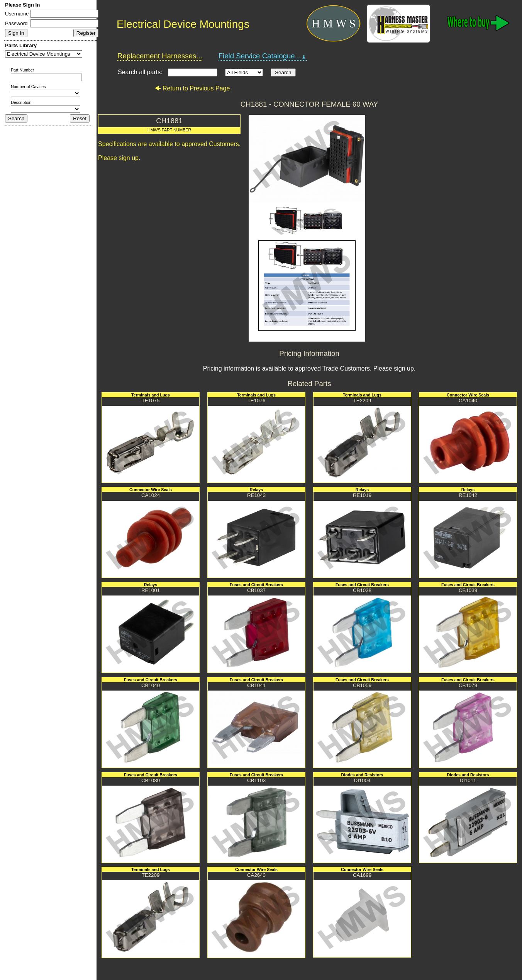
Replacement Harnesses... (160, 56)
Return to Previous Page (192, 88)
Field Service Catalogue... (263, 56)
